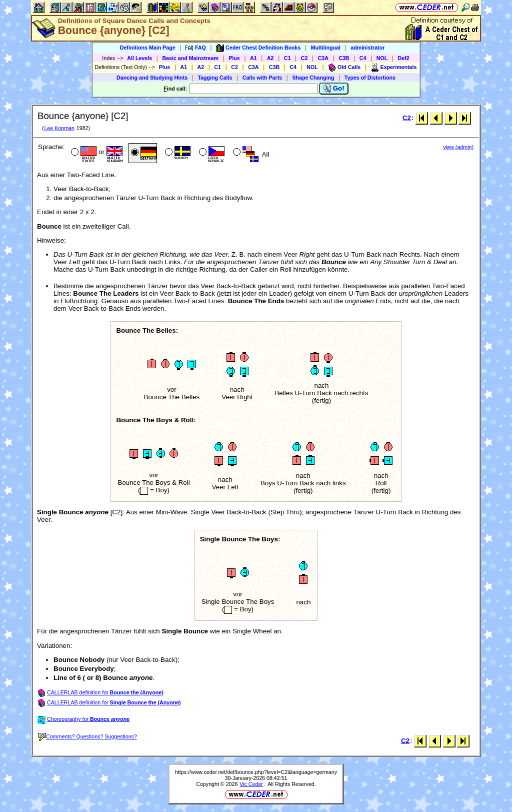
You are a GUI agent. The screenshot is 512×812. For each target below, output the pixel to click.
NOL (382, 58)
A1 (253, 58)
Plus (234, 58)
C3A (323, 58)
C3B (344, 58)
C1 (287, 58)
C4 (363, 58)
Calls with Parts (262, 78)
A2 (270, 58)
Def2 (404, 58)
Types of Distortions (370, 78)
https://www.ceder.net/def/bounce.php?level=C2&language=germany (256, 772)
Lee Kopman (59, 128)
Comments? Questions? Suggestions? (87, 736)
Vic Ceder (251, 784)
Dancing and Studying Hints (152, 78)
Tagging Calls (215, 78)
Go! (334, 89)
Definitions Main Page (148, 48)
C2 (304, 58)
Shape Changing (313, 78)
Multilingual (326, 48)
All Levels (139, 58)
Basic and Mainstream (190, 58)
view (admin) (458, 147)
